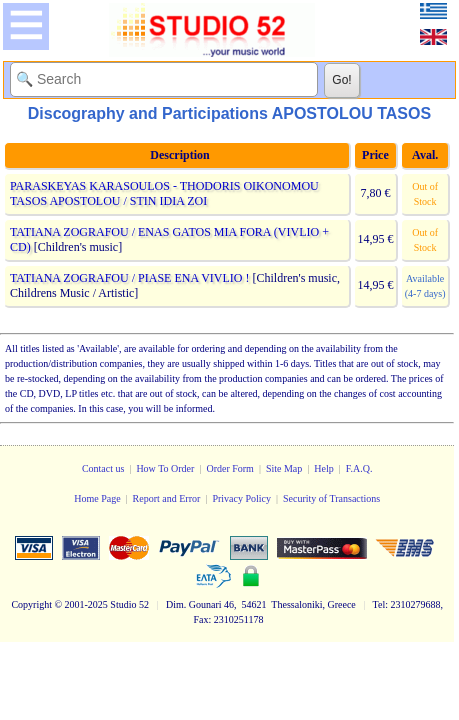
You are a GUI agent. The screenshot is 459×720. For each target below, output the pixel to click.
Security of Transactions (331, 498)
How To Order (165, 468)
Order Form (230, 468)
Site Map (284, 468)
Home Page (97, 498)
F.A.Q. (359, 468)
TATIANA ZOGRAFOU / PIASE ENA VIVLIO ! (129, 278)
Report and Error (167, 498)
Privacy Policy (241, 498)
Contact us (103, 468)
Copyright (31, 604)
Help (323, 468)
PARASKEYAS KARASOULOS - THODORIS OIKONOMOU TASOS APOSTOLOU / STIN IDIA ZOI (164, 193)
